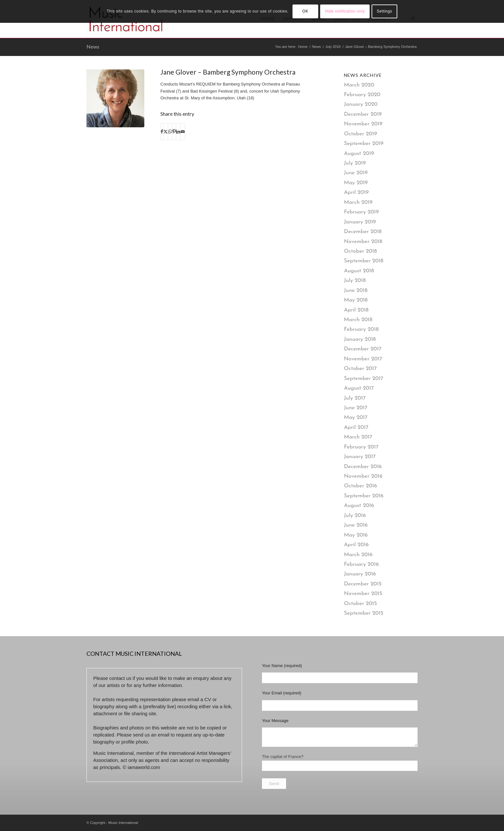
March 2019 (358, 202)
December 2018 (363, 232)
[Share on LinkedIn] (178, 132)
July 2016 (355, 515)
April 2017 (356, 427)
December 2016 (363, 467)
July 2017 (355, 398)
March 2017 (358, 437)
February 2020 (362, 95)
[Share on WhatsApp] (170, 132)
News (93, 46)
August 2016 (359, 506)
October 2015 (360, 604)
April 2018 (356, 310)
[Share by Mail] (183, 132)
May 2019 (356, 183)
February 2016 (361, 564)
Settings (384, 11)
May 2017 (356, 417)
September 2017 (364, 379)
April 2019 (356, 192)
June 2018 (356, 290)
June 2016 (356, 525)
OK (305, 11)
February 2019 (361, 212)
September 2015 (364, 613)
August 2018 (359, 271)
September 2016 (364, 496)
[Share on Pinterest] (174, 132)
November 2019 (363, 124)
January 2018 (360, 339)
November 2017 (363, 359)
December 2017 (363, 349)
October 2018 (360, 251)
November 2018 (363, 242)
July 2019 (355, 163)
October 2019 (360, 134)
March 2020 (359, 85)
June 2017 (356, 408)
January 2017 (360, 457)
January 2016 (360, 574)
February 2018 (361, 329)
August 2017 (359, 388)
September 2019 (364, 144)
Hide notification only (345, 11)
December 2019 (363, 114)
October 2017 (360, 369)
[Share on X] (166, 132)
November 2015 (363, 594)
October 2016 (360, 486)
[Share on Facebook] (162, 132)
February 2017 (361, 447)
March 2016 (358, 555)
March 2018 (358, 320)
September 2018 (364, 261)
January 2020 (361, 104)
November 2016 (363, 476)
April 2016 (356, 545)
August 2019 (359, 154)
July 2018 (355, 280)
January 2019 (360, 222)
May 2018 (356, 300)
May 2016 (356, 535)
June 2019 (356, 173)
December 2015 (363, 584)
